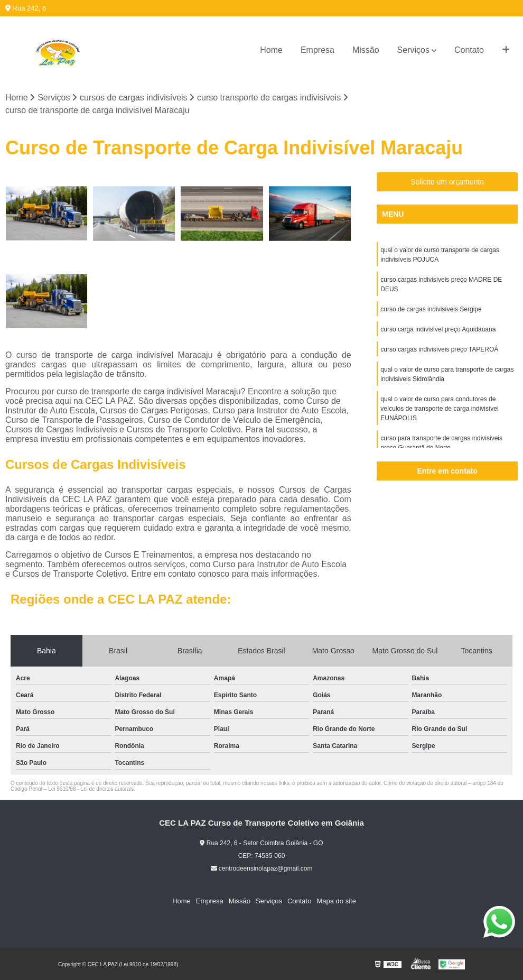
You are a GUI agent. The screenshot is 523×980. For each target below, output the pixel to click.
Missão (366, 50)
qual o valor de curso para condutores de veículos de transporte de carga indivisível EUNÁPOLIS (439, 409)
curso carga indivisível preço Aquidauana (438, 329)
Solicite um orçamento (447, 182)
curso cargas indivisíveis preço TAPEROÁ (439, 349)
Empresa (317, 50)
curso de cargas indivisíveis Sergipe (431, 309)
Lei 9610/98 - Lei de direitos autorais (91, 789)
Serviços (413, 50)
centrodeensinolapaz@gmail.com (262, 868)
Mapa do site (336, 901)
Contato (469, 50)
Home (271, 50)
